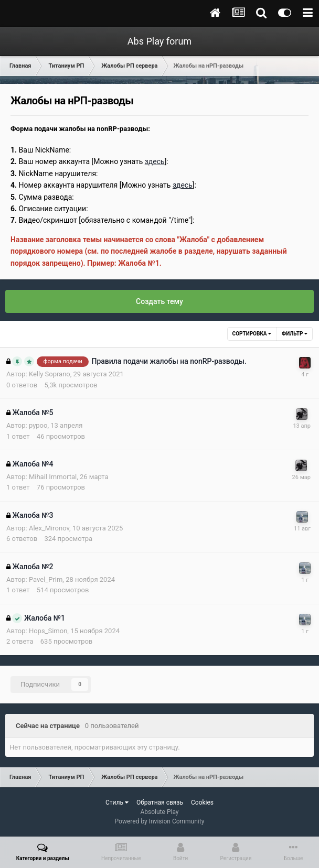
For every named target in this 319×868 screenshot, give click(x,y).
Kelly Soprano (50, 374)
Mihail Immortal (53, 477)
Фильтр (295, 334)
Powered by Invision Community (160, 821)
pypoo (38, 425)
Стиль (117, 802)
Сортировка (252, 334)
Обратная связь (160, 802)
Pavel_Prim (46, 579)
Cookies (202, 802)
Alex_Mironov (49, 528)
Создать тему (159, 301)
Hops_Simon (48, 631)
